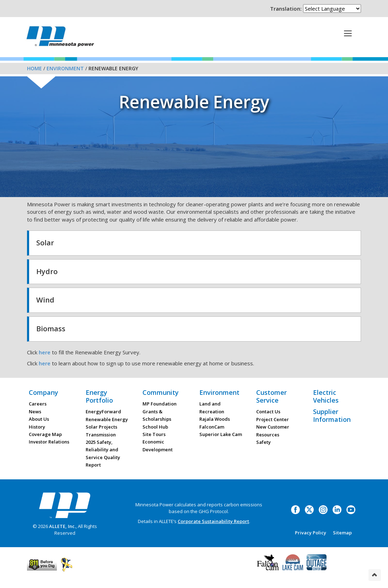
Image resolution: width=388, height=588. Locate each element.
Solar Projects (101, 427)
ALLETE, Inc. (62, 526)
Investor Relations (49, 442)
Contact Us (268, 412)
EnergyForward (103, 412)
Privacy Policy (311, 533)
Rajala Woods (215, 419)
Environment (65, 68)
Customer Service (271, 396)
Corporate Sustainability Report (213, 521)
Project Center (273, 419)
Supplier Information (332, 415)
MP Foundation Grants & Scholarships (160, 411)
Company (44, 392)
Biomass (51, 329)
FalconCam (212, 427)
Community (161, 392)
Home (34, 68)
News (35, 412)
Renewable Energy (107, 419)
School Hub (155, 427)
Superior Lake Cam (221, 434)
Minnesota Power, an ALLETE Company (60, 38)
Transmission (101, 435)
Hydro (47, 271)
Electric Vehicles (326, 396)
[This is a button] (348, 33)
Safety (263, 442)
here (45, 352)
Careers (38, 404)
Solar (45, 243)
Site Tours (154, 434)
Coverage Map (45, 434)
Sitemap (342, 533)
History (37, 427)
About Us (39, 419)
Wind (45, 300)
